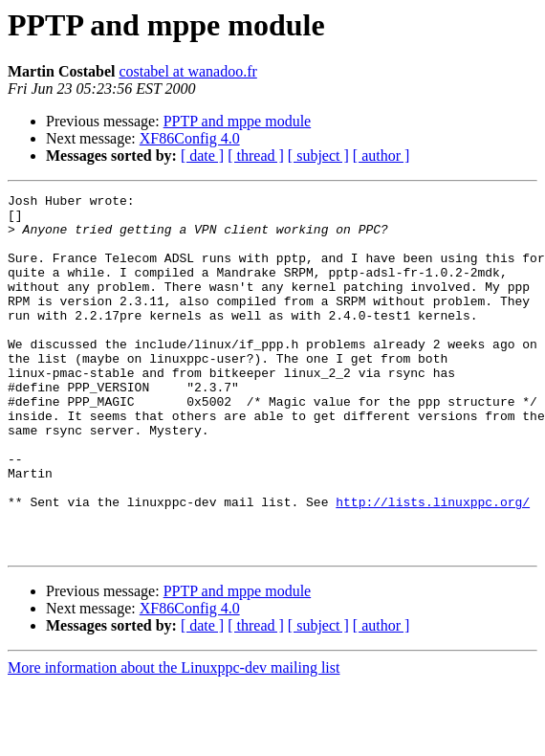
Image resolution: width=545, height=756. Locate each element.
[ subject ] (318, 156)
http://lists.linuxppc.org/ (433, 565)
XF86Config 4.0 (190, 138)
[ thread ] (256, 156)
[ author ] (381, 156)
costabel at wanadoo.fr (187, 71)
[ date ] (202, 156)
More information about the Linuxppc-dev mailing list (174, 739)
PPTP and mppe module (238, 121)
